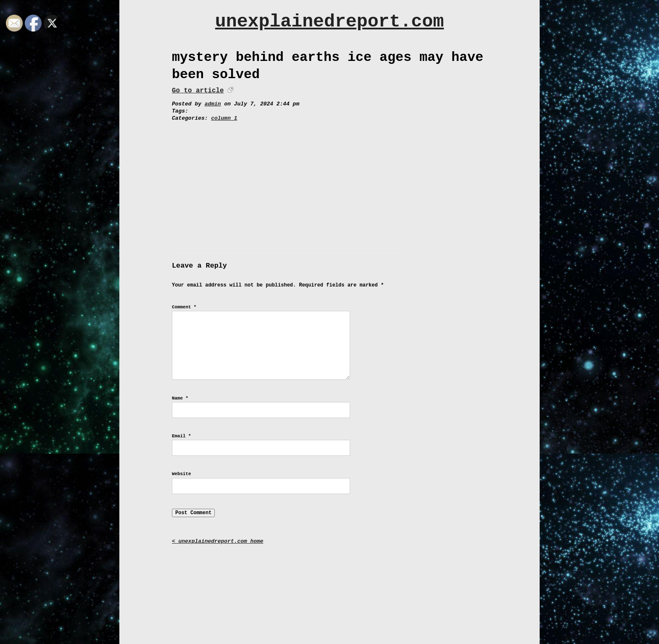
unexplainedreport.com (329, 22)
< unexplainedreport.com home (218, 541)
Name (180, 398)
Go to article (198, 91)
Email (181, 436)
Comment (184, 307)
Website (181, 474)
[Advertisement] (329, 185)
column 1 (224, 118)
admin (213, 104)
